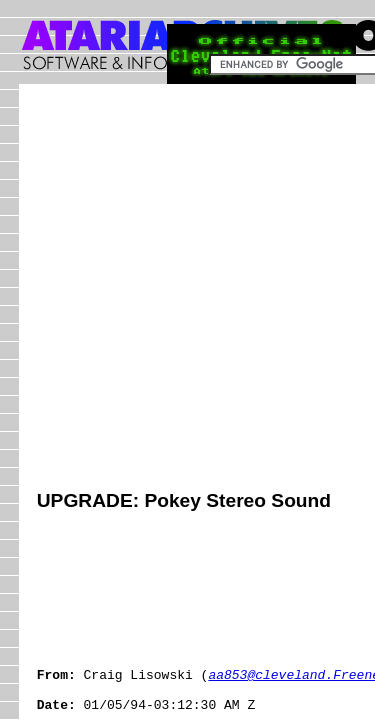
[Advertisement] (187, 289)
